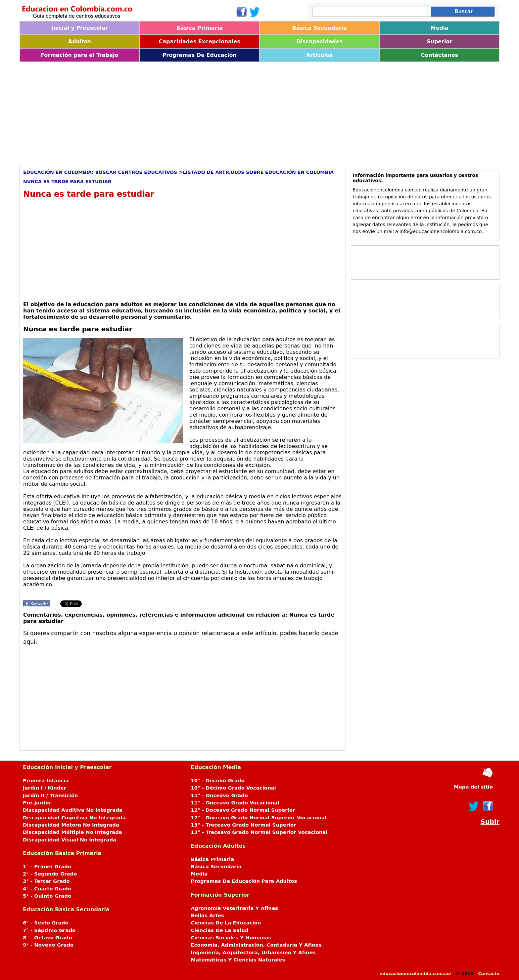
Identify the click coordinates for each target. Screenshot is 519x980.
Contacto (489, 974)
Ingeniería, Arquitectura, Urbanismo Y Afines (253, 953)
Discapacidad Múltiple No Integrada (72, 832)
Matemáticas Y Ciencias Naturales (238, 960)
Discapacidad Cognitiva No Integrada (74, 818)
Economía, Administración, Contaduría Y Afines (256, 945)
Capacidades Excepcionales (200, 41)
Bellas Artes (208, 916)
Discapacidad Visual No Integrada (70, 840)
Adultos (80, 41)
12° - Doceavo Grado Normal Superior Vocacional (259, 818)
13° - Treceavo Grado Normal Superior (244, 825)
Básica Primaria (199, 28)
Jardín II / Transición (50, 796)
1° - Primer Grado (47, 867)
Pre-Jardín (37, 803)
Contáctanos (440, 55)
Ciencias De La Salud (220, 930)
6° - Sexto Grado (46, 923)
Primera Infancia (46, 781)
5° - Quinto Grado (47, 896)
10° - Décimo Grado (218, 781)
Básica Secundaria (320, 28)
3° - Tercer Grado (46, 881)
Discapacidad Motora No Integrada (71, 825)
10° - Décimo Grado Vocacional (234, 788)
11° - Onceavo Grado (219, 796)
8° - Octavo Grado (47, 938)
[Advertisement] (218, 111)
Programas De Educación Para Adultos (244, 881)
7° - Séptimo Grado (49, 930)
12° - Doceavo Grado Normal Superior (243, 810)
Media (439, 28)
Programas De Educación (200, 55)
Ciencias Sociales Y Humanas (231, 938)
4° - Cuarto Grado (47, 889)
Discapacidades (319, 41)
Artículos (319, 55)
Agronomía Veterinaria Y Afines (235, 908)
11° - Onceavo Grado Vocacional (235, 803)
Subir (490, 822)
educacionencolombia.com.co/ (415, 974)
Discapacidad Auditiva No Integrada (73, 810)
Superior (439, 41)
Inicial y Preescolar (80, 28)
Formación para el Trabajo (80, 55)
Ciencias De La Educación (226, 923)
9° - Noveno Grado (48, 945)
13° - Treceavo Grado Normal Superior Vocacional (259, 832)
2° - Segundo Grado (50, 874)
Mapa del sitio (473, 787)
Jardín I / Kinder (45, 788)
